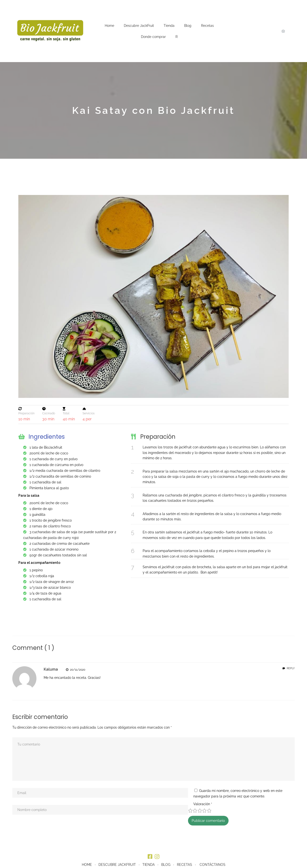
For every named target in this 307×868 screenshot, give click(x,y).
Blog (188, 26)
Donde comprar (153, 37)
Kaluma (51, 669)
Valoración (22, 816)
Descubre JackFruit (139, 26)
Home (109, 26)
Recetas (207, 26)
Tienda (169, 26)
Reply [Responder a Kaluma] (291, 668)
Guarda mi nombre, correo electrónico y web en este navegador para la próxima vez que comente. (96, 808)
